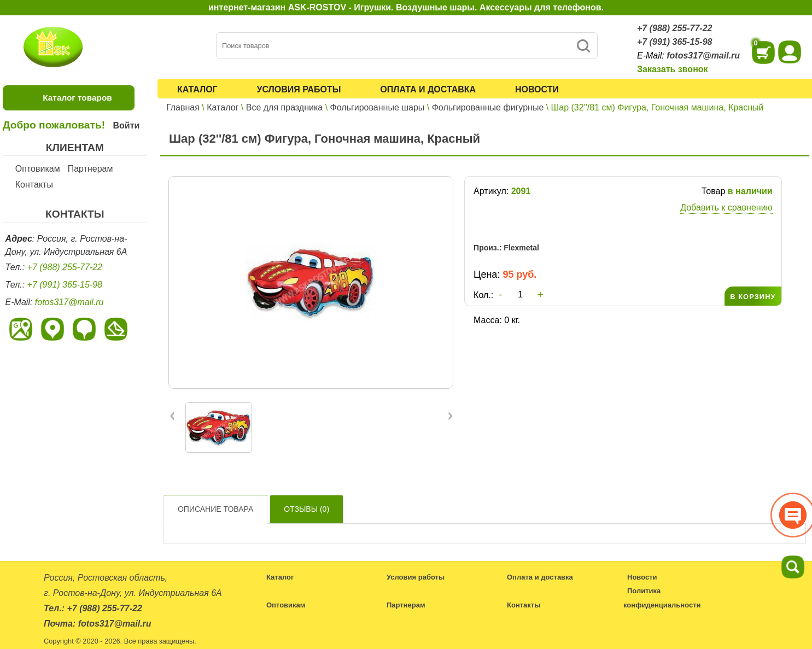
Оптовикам (38, 169)
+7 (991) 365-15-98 (674, 42)
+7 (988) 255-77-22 (674, 28)
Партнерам (90, 169)
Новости (537, 89)
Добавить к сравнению (726, 207)
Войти (126, 125)
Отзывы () (306, 509)
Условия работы (299, 89)
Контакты (34, 185)
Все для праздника (284, 107)
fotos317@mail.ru (703, 55)
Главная (183, 107)
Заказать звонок (673, 69)
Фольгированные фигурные (488, 107)
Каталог (197, 89)
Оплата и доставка (428, 89)
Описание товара (215, 509)
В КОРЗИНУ (753, 297)
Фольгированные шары (378, 107)
